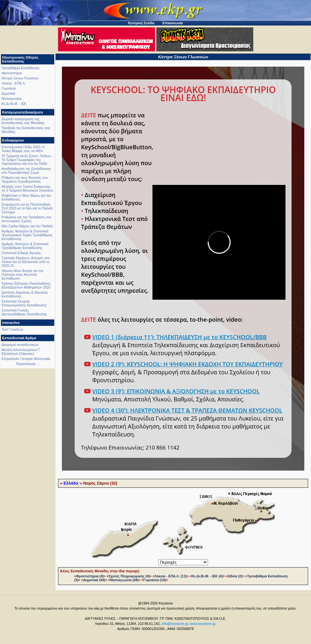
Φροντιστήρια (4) (90, 576)
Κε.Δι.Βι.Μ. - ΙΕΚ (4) (207, 576)
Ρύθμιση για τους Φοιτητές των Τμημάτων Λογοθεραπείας (25, 179)
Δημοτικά (8, 93)
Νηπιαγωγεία (11, 99)
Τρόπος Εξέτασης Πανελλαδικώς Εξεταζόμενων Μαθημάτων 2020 (26, 285)
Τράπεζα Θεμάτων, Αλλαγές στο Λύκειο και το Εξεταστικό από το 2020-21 (26, 262)
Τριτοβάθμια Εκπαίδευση (20, 68)
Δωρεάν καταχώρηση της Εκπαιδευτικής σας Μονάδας (23, 121)
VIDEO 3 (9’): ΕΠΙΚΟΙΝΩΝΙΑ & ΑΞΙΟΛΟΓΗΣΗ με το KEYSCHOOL (176, 391)
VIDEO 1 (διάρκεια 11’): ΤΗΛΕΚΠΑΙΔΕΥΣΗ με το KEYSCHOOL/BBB (179, 337)
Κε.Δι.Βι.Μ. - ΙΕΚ (14, 104)
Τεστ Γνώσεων (12, 329)
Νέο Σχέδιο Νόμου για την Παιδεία (27, 226)
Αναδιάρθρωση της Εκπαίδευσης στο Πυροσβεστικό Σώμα (26, 171)
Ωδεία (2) (235, 576)
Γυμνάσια (9, 88)
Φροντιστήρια (12, 73)
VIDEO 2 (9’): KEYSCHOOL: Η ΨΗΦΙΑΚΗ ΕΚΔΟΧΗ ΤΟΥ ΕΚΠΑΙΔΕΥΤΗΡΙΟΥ (187, 364)
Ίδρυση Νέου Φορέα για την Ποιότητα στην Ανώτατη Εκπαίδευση (22, 274)
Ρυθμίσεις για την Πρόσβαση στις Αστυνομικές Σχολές (27, 219)
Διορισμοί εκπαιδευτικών (20, 345)
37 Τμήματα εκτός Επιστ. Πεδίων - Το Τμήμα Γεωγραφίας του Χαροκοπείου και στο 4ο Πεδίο (27, 160)
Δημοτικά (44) (94, 580)
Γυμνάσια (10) (155, 580)
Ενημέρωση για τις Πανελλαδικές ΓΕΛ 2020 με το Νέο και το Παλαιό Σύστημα (27, 208)
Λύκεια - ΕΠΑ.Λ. (14, 83)
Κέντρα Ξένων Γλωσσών (20, 78)
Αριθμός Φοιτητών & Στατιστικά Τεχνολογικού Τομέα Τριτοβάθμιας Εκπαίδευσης (27, 235)
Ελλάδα (71, 483)
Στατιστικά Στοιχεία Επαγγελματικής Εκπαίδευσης (24, 303)
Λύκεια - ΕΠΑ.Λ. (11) (170, 576)
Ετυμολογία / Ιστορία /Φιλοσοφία (26, 359)
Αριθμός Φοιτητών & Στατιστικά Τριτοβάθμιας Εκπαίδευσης (25, 246)
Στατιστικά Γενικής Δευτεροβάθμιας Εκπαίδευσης (24, 312)
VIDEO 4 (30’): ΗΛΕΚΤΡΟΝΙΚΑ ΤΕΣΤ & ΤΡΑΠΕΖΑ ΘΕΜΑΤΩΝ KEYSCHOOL (187, 410)
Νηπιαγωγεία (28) (124, 580)
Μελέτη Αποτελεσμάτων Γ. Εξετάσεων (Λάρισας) (21, 352)
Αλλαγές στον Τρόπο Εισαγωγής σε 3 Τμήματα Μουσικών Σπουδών (27, 188)
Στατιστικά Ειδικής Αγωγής (21, 253)
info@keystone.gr (175, 624)
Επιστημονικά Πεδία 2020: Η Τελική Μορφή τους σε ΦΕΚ (23, 149)
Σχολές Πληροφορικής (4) (129, 576)
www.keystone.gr (203, 624)
